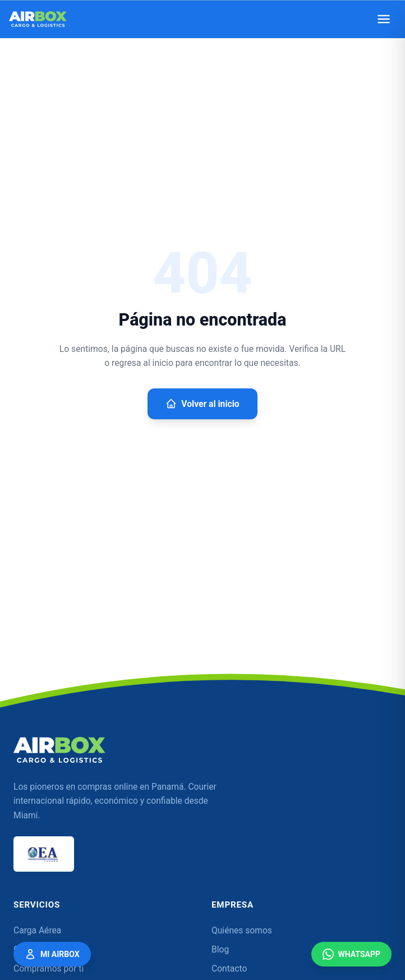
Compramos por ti (49, 969)
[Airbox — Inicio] (38, 19)
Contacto (229, 969)
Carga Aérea (37, 931)
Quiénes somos (242, 931)
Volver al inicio (202, 404)
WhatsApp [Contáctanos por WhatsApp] (351, 954)
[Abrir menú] (384, 19)
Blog (220, 950)
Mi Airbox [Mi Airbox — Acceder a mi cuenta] (52, 954)
